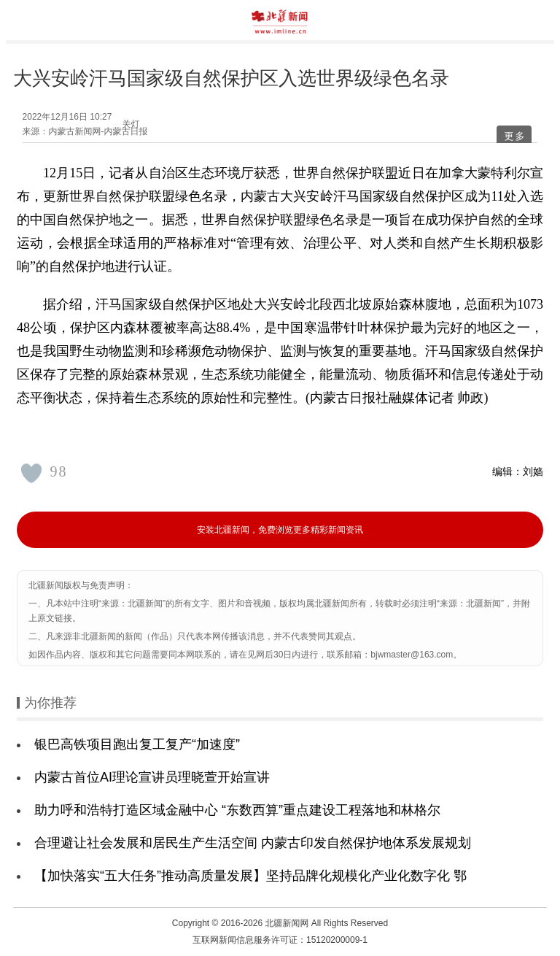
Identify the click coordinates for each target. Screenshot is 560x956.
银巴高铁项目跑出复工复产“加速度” (137, 744)
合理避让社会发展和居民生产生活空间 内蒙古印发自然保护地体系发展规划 (253, 843)
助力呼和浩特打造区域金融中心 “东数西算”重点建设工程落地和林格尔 (237, 810)
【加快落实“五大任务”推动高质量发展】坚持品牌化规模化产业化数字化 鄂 (250, 876)
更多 (515, 136)
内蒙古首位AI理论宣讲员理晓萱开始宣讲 (152, 777)
